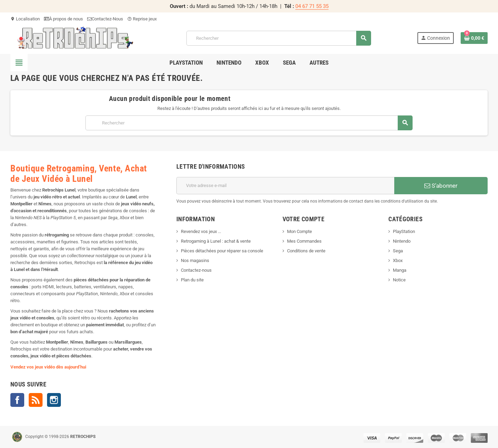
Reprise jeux (142, 19)
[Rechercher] (279, 38)
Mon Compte (299, 231)
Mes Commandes (304, 241)
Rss (36, 400)
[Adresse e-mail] (285, 186)
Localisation (25, 19)
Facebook (17, 400)
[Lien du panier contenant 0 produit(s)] (474, 38)
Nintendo (402, 241)
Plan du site (192, 280)
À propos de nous (63, 19)
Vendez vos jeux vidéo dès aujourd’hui (48, 367)
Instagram (54, 400)
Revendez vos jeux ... (201, 231)
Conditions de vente (306, 251)
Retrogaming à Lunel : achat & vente (216, 241)
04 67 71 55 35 (312, 6)
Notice (399, 280)
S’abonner (441, 186)
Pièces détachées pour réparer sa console (222, 251)
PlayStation (404, 231)
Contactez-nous (196, 270)
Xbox (398, 260)
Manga (400, 270)
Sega (398, 251)
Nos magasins (195, 260)
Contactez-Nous (105, 19)
